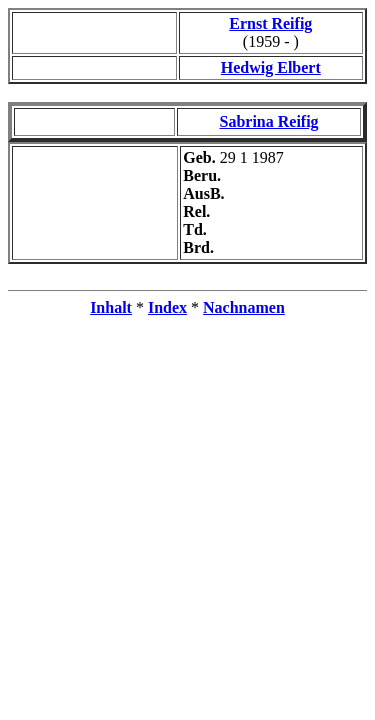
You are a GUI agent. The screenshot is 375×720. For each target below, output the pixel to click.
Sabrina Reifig (269, 121)
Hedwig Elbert (271, 67)
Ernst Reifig (270, 23)
